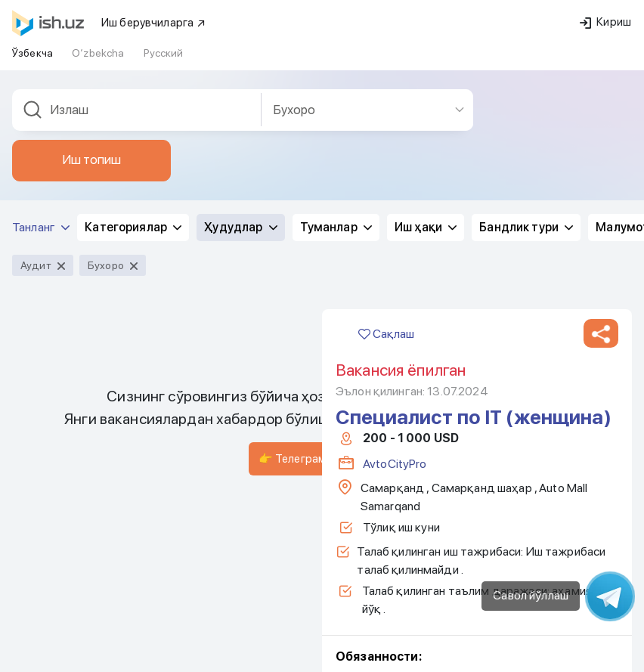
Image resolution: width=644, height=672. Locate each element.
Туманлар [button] (336, 227)
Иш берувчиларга (154, 23)
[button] (601, 333)
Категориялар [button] (133, 227)
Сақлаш (386, 334)
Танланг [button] (41, 227)
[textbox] (137, 110)
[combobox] (137, 110)
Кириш (605, 22)
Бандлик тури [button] (526, 227)
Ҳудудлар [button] (240, 227)
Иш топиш (91, 159)
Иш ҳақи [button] (426, 227)
